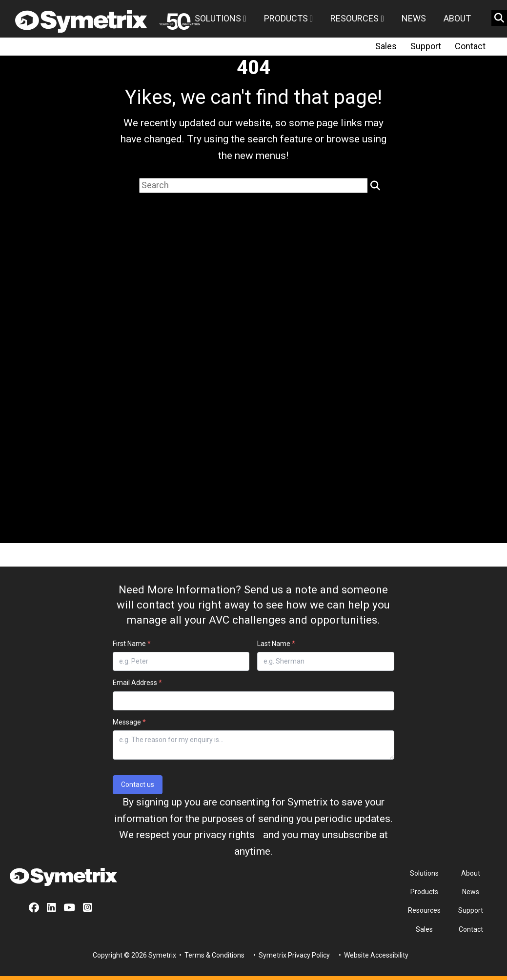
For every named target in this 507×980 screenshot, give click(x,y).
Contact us (138, 784)
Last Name (276, 644)
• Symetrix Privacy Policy (291, 955)
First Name (132, 644)
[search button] (499, 18)
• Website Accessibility (373, 955)
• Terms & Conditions (211, 955)
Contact (470, 46)
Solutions (221, 18)
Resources (357, 18)
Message (129, 722)
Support (426, 46)
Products (289, 18)
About (457, 18)
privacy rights (224, 835)
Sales (386, 46)
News (414, 18)
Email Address (137, 683)
